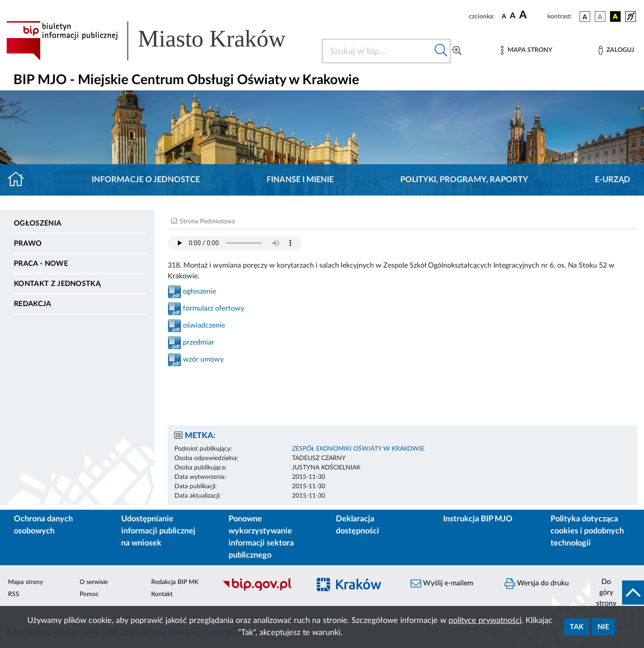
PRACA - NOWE (41, 264)
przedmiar (199, 342)
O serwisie (94, 582)
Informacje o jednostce (146, 180)
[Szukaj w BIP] (377, 51)
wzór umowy (203, 359)
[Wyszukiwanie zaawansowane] (457, 51)
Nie (603, 627)
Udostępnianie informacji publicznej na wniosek (158, 531)
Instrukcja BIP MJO (478, 519)
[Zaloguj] (616, 50)
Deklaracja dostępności (358, 525)
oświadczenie (204, 325)
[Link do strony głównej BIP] (159, 41)
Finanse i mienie (300, 180)
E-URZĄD (612, 180)
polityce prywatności (485, 621)
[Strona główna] (19, 180)
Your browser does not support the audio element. (235, 243)
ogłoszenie (199, 291)
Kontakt (162, 594)
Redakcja (33, 304)
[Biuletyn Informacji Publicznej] (262, 590)
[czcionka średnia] (513, 16)
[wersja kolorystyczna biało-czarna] (600, 17)
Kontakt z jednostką (57, 284)
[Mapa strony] (526, 50)
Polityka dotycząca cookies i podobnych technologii (587, 531)
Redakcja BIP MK (175, 582)
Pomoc (89, 594)
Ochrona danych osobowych (43, 525)
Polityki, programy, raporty (464, 180)
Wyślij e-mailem (442, 584)
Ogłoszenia (38, 223)
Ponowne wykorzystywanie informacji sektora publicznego (261, 537)
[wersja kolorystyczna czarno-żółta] (615, 17)
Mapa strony (25, 582)
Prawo (28, 243)
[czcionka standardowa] (504, 16)
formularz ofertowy (214, 308)
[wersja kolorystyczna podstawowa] (585, 17)
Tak (577, 627)
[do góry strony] (617, 593)
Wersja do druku (537, 584)
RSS (14, 594)
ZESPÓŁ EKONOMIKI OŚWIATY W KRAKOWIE (358, 449)
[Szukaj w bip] (441, 51)
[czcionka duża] (532, 15)
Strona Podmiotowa (207, 222)
